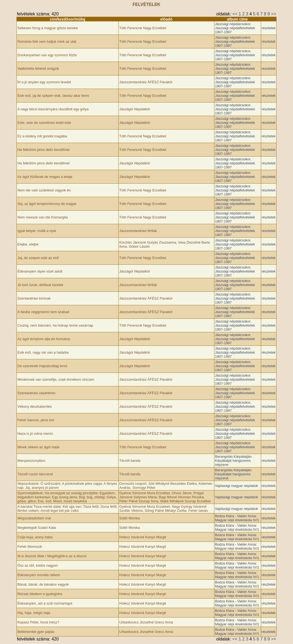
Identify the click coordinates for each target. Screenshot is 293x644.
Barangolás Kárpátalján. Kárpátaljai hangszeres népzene (234, 461)
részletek (269, 28)
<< (235, 14)
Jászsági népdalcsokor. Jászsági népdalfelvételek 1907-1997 (235, 28)
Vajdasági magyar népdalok (236, 486)
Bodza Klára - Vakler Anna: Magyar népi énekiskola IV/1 (237, 518)
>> (274, 14)
